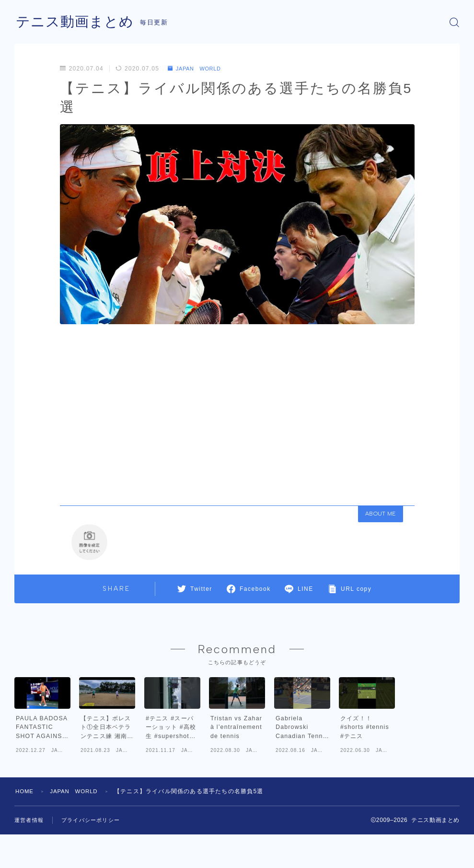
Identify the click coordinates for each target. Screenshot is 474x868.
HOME (25, 829)
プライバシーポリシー (95, 857)
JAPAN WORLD (197, 69)
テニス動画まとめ (77, 22)
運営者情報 (30, 857)
